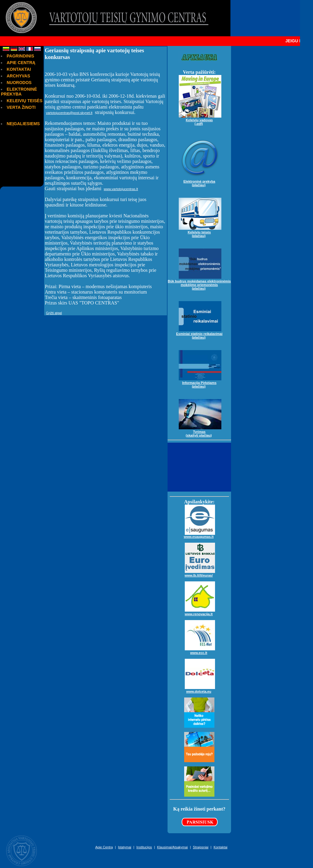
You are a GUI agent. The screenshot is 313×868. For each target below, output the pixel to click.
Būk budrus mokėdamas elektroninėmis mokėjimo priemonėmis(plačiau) (199, 282)
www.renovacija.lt (200, 612)
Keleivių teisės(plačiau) (200, 232)
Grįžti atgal (54, 313)
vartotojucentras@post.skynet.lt (69, 113)
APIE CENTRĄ (21, 63)
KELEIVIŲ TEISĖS (24, 101)
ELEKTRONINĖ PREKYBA (19, 92)
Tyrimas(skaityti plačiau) (200, 431)
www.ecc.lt (200, 650)
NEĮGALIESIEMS (23, 124)
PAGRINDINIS (20, 56)
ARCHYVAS (18, 76)
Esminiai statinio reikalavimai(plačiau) (199, 333)
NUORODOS (19, 83)
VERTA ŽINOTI (21, 107)
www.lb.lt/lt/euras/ (200, 573)
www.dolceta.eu (200, 689)
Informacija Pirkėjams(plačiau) (200, 382)
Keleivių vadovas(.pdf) (200, 119)
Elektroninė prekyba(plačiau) (200, 181)
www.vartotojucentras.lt (121, 189)
